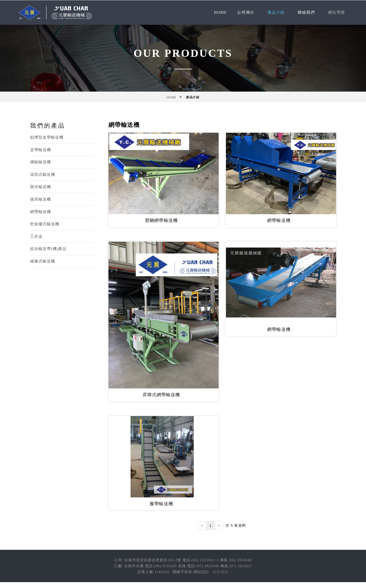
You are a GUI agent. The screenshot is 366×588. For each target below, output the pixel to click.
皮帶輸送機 (41, 150)
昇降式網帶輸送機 (161, 395)
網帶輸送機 (41, 212)
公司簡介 (246, 12)
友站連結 (221, 572)
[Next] (219, 525)
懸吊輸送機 (41, 187)
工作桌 (36, 236)
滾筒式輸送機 (43, 174)
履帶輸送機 (161, 504)
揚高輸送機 (41, 199)
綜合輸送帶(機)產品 (48, 249)
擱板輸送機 (41, 162)
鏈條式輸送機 (43, 261)
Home (220, 12)
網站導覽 (337, 12)
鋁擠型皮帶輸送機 (47, 137)
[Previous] (202, 525)
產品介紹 (276, 12)
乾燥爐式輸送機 (45, 224)
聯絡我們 (306, 12)
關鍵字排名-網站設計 (191, 572)
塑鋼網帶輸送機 (161, 220)
